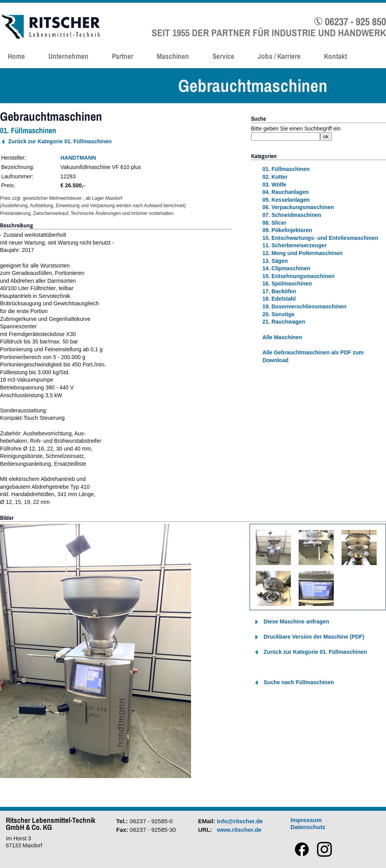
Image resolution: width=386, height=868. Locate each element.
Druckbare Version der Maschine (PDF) (314, 637)
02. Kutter (275, 177)
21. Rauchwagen (284, 322)
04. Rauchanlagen (286, 192)
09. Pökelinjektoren (287, 230)
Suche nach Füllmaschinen (299, 682)
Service (223, 56)
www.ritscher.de (239, 830)
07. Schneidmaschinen (292, 215)
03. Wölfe (274, 185)
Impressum (306, 820)
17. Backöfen (279, 291)
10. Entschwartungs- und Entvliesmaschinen (320, 238)
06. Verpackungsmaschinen (298, 207)
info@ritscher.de (240, 821)
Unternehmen (68, 56)
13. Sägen (275, 261)
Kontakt (336, 56)
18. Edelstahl (279, 299)
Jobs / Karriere (279, 56)
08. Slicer (274, 223)
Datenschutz (308, 827)
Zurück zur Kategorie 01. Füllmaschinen (60, 141)
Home (16, 56)
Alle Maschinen (282, 337)
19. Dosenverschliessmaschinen (305, 306)
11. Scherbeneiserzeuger (295, 245)
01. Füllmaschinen (286, 169)
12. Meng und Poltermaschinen (303, 253)
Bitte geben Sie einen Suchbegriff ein (296, 129)
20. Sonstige (278, 314)
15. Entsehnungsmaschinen (298, 276)
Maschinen (173, 56)
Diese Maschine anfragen (296, 622)
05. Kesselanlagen (286, 200)
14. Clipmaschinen (286, 268)
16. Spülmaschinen (287, 283)
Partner (123, 56)
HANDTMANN (78, 158)
